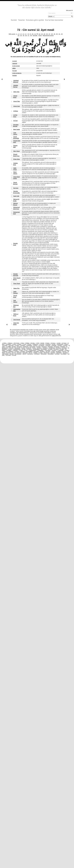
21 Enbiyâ (48, 344)
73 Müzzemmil (32, 350)
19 (55, 34)
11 (35, 34)
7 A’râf (38, 343)
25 (24, 35)
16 (47, 34)
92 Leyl (14, 353)
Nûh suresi (12, 34)
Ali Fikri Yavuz (15, 116)
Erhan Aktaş (17, 159)
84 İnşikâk (36, 351)
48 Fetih (11, 348)
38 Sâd (14, 347)
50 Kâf (23, 348)
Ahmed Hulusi (15, 97)
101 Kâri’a (65, 353)
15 (45, 34)
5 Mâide (27, 343)
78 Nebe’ (67, 350)
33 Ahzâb (54, 345)
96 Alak (35, 353)
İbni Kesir (16, 188)
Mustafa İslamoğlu (16, 275)
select (72, 13)
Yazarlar (21, 20)
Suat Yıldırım (15, 301)
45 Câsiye (57, 347)
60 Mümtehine (17, 349)
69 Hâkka (9, 350)
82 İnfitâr (23, 351)
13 (40, 34)
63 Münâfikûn (36, 349)
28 (31, 35)
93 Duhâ (19, 353)
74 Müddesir (40, 350)
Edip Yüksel (16, 151)
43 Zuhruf (44, 347)
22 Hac (54, 344)
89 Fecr (64, 351)
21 (60, 34)
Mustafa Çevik (15, 244)
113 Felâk (8, 355)
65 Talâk (50, 349)
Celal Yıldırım (15, 133)
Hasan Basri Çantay (16, 178)
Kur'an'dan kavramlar (54, 20)
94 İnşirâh (25, 353)
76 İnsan (54, 350)
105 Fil (24, 354)
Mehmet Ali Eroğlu (16, 200)
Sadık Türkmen (15, 292)
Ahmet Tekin (17, 101)
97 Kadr (41, 353)
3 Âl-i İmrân (17, 343)
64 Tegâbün (44, 349)
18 (52, 34)
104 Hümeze (18, 354)
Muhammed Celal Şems (16, 208)
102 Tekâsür (5, 354)
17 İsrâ (24, 344)
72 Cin (26, 350)
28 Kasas (23, 345)
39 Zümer (19, 347)
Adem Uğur (16, 92)
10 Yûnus (53, 343)
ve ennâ (15, 61)
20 (57, 34)
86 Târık (48, 351)
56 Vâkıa (58, 348)
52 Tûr (34, 348)
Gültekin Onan (15, 164)
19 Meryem (35, 344)
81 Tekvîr (17, 351)
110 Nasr (57, 354)
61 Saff (24, 349)
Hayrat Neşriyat (15, 183)
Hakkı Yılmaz (15, 169)
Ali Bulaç (16, 111)
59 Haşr (10, 349)
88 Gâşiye (59, 351)
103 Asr (12, 354)
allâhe (14, 68)
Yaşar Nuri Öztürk (16, 324)
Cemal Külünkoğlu (16, 138)
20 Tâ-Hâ (42, 344)
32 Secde (48, 345)
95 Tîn (31, 353)
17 (50, 34)
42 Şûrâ (38, 347)
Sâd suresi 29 (69, 10)
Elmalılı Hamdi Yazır (16, 155)
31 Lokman (41, 345)
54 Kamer (45, 348)
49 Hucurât (17, 348)
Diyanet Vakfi (15, 146)
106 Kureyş (30, 354)
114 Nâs (14, 355)
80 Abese (11, 351)
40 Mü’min (26, 347)
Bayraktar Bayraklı (16, 125)
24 (21, 35)
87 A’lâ (53, 351)
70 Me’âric (15, 350)
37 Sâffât (9, 347)
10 (33, 34)
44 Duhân (50, 347)
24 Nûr (66, 344)
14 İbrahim (8, 344)
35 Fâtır (65, 345)
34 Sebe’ (60, 345)
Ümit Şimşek (17, 320)
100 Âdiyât (59, 353)
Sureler (14, 20)
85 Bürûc (42, 351)
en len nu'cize (16, 66)
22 (62, 34)
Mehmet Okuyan (15, 204)
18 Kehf (29, 344)
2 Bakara (10, 343)
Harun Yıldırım (15, 173)
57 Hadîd (64, 348)
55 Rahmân (52, 348)
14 (42, 34)
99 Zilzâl (53, 353)
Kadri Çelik (16, 196)
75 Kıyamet (48, 350)
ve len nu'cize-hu (17, 73)
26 (26, 35)
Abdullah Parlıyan (15, 86)
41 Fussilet (32, 347)
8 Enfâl (42, 343)
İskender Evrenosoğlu (16, 192)
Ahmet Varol (17, 106)
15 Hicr (14, 344)
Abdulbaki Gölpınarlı (16, 81)
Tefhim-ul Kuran (16, 315)
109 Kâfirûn (51, 354)
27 (29, 35)
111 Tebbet (64, 354)
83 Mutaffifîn (29, 351)
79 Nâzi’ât (5, 351)
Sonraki (35, 35)
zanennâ (15, 63)
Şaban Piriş (16, 288)
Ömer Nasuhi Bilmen (17, 279)
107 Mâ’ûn (37, 354)
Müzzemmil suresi (48, 35)
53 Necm (39, 348)
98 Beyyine (47, 353)
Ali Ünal (15, 121)
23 (19, 35)
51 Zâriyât (29, 348)
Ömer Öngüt (17, 284)
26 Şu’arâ (11, 345)
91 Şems (9, 353)
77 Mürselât (60, 350)
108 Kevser (44, 354)
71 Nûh (21, 350)
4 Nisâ (22, 343)
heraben (15, 76)
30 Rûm (35, 345)
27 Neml (17, 345)
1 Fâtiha (4, 343)
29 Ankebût (29, 345)
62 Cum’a (29, 349)
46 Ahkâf (63, 347)
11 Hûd (59, 343)
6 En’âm (33, 343)
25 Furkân (5, 345)
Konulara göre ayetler (35, 20)
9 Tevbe (47, 343)
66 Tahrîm (56, 349)
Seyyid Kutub (15, 296)
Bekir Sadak (17, 129)
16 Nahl (19, 344)
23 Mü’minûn (60, 344)
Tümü (40, 35)
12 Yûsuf (64, 343)
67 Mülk (62, 349)
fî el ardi (15, 71)
